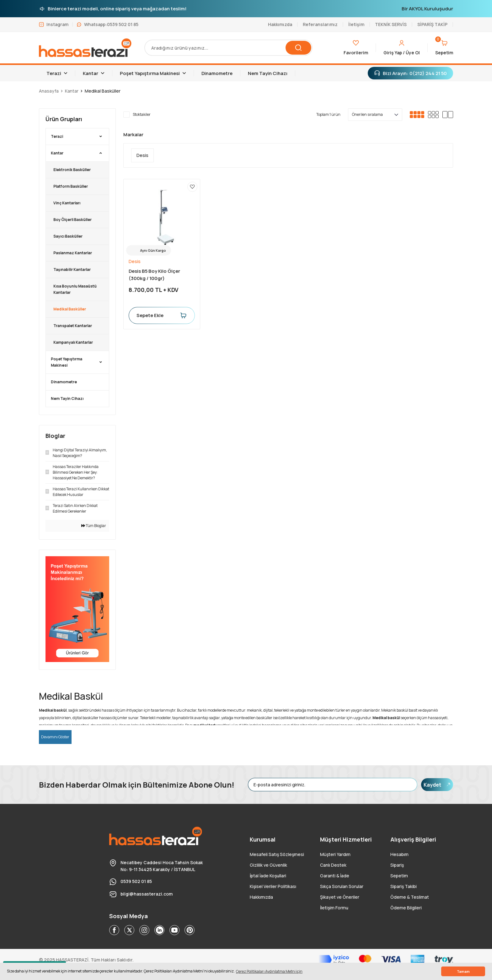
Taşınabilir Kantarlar (72, 269)
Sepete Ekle (162, 315)
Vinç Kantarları (67, 203)
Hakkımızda (261, 897)
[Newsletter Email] (333, 785)
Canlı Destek (333, 865)
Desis (135, 261)
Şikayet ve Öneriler (340, 897)
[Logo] (85, 48)
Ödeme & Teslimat (410, 897)
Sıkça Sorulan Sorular (342, 886)
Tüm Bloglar (94, 526)
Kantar (57, 153)
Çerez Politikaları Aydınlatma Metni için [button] (269, 971)
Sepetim (399, 876)
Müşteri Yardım (335, 854)
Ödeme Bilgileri (406, 908)
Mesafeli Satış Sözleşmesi (277, 854)
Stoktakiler (142, 114)
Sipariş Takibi (404, 886)
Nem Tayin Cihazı (67, 398)
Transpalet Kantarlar (73, 326)
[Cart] (444, 48)
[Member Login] (402, 48)
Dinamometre (64, 382)
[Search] (228, 48)
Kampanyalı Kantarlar (73, 342)
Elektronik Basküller (72, 170)
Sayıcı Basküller (68, 236)
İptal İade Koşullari (268, 876)
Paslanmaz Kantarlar (73, 253)
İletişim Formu (334, 908)
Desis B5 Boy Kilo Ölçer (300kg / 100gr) (154, 275)
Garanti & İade (335, 876)
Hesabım (399, 854)
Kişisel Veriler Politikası (273, 886)
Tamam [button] (463, 971)
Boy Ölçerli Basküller (72, 220)
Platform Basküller (71, 186)
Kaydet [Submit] (437, 785)
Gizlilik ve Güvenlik (268, 865)
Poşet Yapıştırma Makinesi (67, 362)
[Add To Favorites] (192, 187)
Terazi (57, 136)
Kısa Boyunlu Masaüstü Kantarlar (75, 289)
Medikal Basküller (103, 91)
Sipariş (397, 865)
